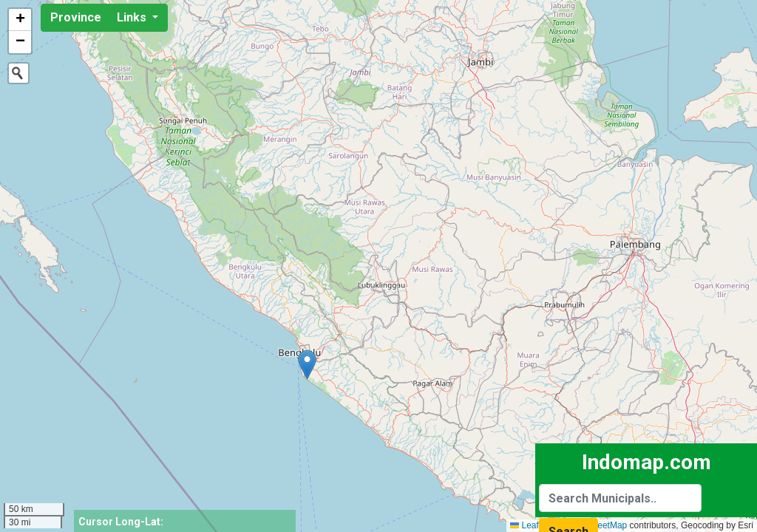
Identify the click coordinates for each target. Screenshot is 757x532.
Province (76, 17)
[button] (307, 365)
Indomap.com (646, 462)
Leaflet (529, 525)
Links (133, 17)
